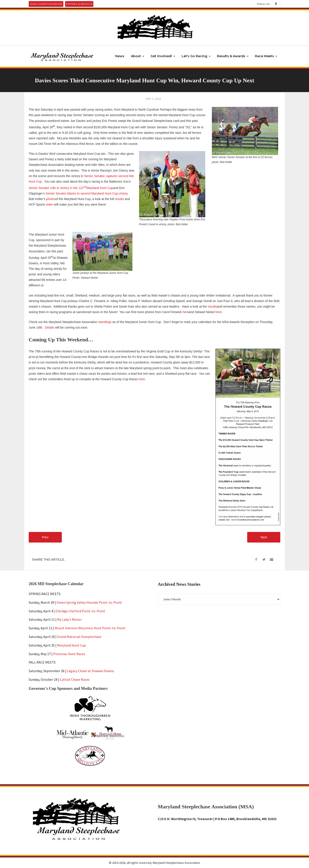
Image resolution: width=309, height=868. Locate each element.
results (120, 199)
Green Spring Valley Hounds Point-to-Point (89, 602)
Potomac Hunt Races (69, 654)
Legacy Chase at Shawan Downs (90, 671)
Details (50, 328)
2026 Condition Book (46, 4)
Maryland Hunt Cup (72, 645)
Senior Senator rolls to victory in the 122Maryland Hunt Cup (71, 188)
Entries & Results (79, 4)
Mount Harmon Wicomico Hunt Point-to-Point (90, 628)
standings (105, 322)
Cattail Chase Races (75, 679)
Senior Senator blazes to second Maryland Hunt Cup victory (87, 193)
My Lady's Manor (69, 620)
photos (51, 199)
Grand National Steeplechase (79, 637)
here (186, 312)
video (50, 205)
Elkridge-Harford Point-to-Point (80, 611)
